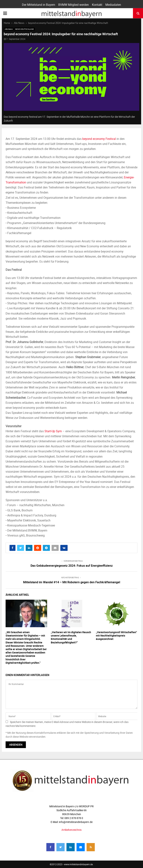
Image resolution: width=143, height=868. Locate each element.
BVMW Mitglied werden (74, 5)
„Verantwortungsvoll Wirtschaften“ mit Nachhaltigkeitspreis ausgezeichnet (116, 635)
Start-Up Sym (53, 431)
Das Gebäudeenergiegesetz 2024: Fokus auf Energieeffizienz (72, 566)
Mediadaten (113, 5)
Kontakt (97, 5)
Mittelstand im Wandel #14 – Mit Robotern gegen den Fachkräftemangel (72, 582)
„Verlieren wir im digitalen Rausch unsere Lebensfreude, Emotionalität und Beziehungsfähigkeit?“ (71, 637)
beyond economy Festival (99, 139)
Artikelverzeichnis (71, 830)
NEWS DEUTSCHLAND (24, 29)
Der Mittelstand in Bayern (39, 5)
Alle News (9, 29)
